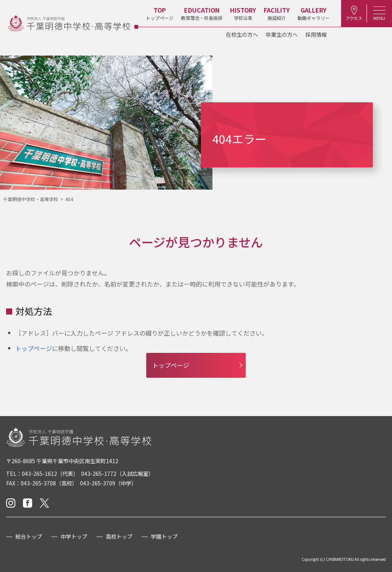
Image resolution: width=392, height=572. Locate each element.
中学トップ (74, 536)
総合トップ (29, 536)
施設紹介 (274, 13)
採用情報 (316, 34)
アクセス (352, 13)
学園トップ (164, 536)
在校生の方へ (242, 34)
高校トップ (119, 536)
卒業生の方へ (282, 34)
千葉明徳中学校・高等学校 (31, 199)
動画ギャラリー (311, 13)
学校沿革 (240, 13)
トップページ (157, 13)
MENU (379, 13)
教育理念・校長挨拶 (199, 13)
